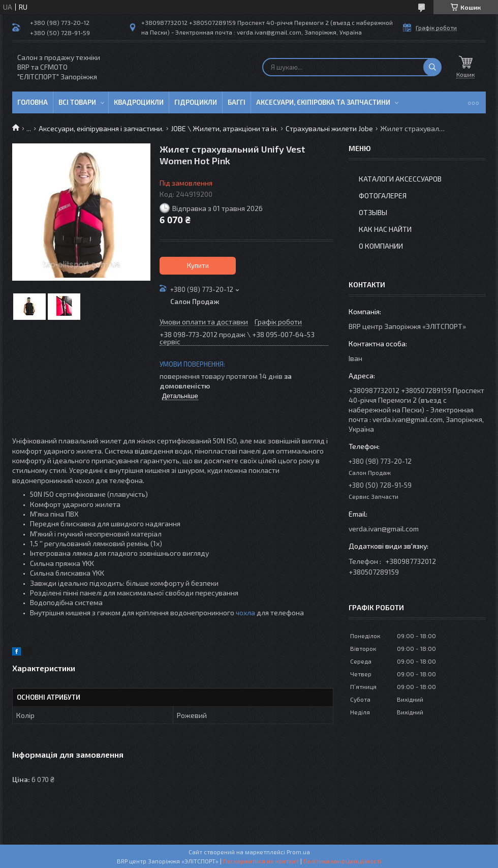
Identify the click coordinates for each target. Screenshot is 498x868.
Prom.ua (298, 852)
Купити (198, 265)
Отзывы (373, 212)
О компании (381, 246)
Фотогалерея (383, 196)
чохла (245, 612)
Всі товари (77, 102)
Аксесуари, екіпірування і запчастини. (101, 128)
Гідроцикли (196, 102)
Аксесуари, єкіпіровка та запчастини (323, 102)
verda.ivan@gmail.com (384, 529)
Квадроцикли (139, 102)
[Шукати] (432, 67)
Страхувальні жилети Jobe (329, 128)
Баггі (237, 102)
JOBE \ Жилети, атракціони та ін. (224, 128)
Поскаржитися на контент (261, 861)
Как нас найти (385, 229)
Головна (33, 102)
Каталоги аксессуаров (400, 179)
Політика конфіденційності (342, 861)
